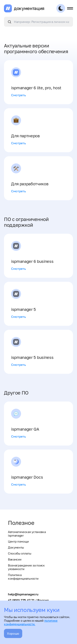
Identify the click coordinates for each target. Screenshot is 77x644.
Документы (16, 547)
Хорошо (13, 633)
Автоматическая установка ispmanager (27, 534)
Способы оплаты (20, 553)
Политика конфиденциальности (23, 577)
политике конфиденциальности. (31, 622)
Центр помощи (18, 541)
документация (29, 8)
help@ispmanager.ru (23, 594)
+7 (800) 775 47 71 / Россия (28, 600)
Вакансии (15, 559)
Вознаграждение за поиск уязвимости (26, 567)
